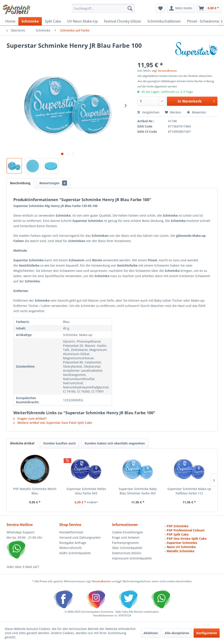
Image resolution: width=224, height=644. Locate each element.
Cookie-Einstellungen (128, 532)
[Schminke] (30, 21)
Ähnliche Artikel (22, 443)
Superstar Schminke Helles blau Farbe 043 (86, 491)
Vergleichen (148, 112)
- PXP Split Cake (177, 534)
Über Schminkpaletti (127, 548)
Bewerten (196, 112)
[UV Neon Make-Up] (82, 21)
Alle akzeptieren (177, 633)
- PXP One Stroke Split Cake (186, 539)
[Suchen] (130, 8)
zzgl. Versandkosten (164, 71)
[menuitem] (103, 8)
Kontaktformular (71, 532)
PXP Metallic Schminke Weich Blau (35, 491)
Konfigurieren (207, 633)
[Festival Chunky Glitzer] (123, 21)
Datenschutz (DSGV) (127, 553)
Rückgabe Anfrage (73, 543)
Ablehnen (151, 633)
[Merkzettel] (160, 8)
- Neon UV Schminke (180, 547)
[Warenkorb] (209, 8)
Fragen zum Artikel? (30, 418)
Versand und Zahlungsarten (80, 537)
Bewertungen (53, 183)
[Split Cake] (53, 21)
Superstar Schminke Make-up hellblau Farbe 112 (189, 491)
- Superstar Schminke (181, 543)
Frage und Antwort (126, 537)
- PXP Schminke (177, 526)
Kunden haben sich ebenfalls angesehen (115, 443)
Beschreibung (20, 183)
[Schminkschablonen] (164, 21)
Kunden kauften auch (59, 443)
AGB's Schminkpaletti (75, 553)
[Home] (10, 21)
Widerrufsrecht (70, 548)
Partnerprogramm (125, 543)
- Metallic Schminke (179, 551)
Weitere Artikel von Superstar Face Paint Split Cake (53, 423)
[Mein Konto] (181, 8)
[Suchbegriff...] (103, 8)
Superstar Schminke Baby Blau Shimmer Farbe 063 (138, 491)
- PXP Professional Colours (185, 530)
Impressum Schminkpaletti (132, 558)
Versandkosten (101, 581)
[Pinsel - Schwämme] (203, 21)
